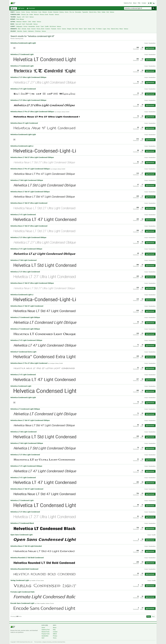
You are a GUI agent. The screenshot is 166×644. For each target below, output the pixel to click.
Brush (38, 26)
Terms (55, 638)
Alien (19, 29)
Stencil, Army (93, 12)
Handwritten (32, 26)
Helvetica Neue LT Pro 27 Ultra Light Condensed (29, 363)
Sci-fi (27, 17)
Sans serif (18, 24)
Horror (67, 12)
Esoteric (48, 29)
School (25, 26)
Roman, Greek (44, 14)
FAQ (139, 3)
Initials (104, 12)
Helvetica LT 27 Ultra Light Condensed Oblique (28, 77)
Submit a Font (128, 3)
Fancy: (13, 12)
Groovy (28, 12)
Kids (94, 29)
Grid (108, 12)
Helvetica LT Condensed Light (22, 54)
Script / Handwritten (150, 43)
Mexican (36, 14)
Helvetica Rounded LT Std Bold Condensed (27, 558)
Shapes (69, 29)
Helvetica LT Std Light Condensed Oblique (27, 180)
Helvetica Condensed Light (21, 386)
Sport (85, 29)
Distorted (56, 12)
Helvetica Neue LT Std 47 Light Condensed (27, 306)
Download (150, 48)
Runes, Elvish (41, 29)
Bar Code (75, 29)
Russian (52, 14)
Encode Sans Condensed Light (22, 603)
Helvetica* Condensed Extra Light (23, 352)
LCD (23, 17)
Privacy (55, 636)
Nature (81, 29)
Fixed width (29, 24)
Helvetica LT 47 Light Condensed (23, 89)
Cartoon (18, 12)
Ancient (33, 29)
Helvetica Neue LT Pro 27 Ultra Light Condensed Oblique (32, 112)
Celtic (30, 22)
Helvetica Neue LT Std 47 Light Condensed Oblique (30, 192)
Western (45, 12)
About (135, 3)
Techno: (13, 17)
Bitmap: (13, 19)
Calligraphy (19, 26)
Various (112, 12)
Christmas (38, 31)
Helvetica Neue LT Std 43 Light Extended (26, 546)
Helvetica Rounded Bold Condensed (24, 569)
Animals (24, 29)
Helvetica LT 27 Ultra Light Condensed (25, 272)
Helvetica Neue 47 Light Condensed (24, 123)
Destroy (62, 12)
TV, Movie (99, 29)
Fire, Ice (72, 12)
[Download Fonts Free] (13, 3)
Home (43, 628)
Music (121, 29)
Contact (144, 3)
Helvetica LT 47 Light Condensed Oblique (26, 249)
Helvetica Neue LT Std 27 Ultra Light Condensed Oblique (32, 157)
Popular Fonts (46, 634)
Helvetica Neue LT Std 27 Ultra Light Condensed (29, 203)
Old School (34, 12)
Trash (42, 26)
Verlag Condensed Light (20, 580)
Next (153, 617)
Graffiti (47, 26)
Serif (23, 24)
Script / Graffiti (152, 535)
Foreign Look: (15, 15)
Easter (25, 31)
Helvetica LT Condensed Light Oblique (25, 317)
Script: (13, 27)
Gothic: (13, 22)
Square (19, 17)
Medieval (19, 22)
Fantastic (54, 29)
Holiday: (13, 31)
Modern (25, 22)
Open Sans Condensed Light (21, 535)
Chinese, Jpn (25, 14)
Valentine (20, 31)
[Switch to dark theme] (151, 3)
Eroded (50, 12)
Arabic (31, 14)
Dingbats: (14, 29)
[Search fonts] (154, 8)
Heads (90, 29)
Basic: (13, 24)
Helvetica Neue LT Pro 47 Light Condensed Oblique (30, 169)
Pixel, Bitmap (20, 19)
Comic (23, 12)
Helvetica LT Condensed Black (22, 523)
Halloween (31, 31)
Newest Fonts (45, 632)
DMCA (55, 634)
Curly (40, 12)
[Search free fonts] (138, 8)
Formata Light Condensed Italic (23, 592)
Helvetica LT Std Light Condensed (24, 260)
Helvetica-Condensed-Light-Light (23, 43)
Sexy (109, 29)
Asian (29, 29)
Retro (99, 12)
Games (64, 29)
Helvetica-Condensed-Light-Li (22, 146)
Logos (104, 29)
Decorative (78, 12)
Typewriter (85, 12)
